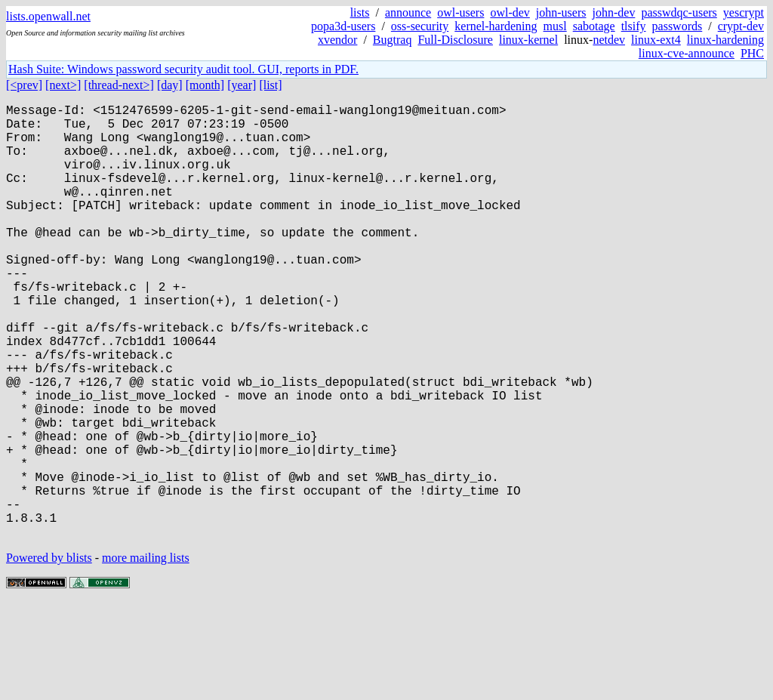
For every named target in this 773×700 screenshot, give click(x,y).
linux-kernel (528, 40)
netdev (609, 40)
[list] (270, 85)
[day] (170, 85)
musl (555, 26)
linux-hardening (725, 40)
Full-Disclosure (455, 40)
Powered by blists (49, 654)
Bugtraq (393, 40)
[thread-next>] (119, 85)
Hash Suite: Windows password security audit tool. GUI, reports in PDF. (183, 69)
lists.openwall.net (48, 16)
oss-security (420, 26)
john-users (561, 12)
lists (360, 12)
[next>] (63, 85)
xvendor (337, 40)
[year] (242, 85)
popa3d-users (343, 26)
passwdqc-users (679, 12)
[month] (205, 85)
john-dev (614, 12)
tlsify (634, 26)
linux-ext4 (656, 40)
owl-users (460, 12)
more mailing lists (146, 654)
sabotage (594, 26)
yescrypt (744, 12)
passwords (678, 26)
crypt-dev (741, 26)
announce (408, 12)
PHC (752, 53)
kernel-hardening (496, 26)
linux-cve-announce (687, 53)
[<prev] (24, 85)
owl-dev (510, 12)
